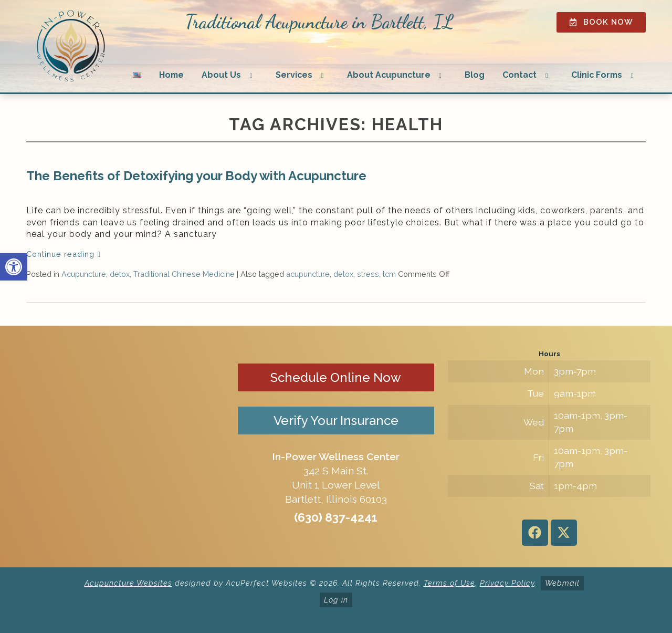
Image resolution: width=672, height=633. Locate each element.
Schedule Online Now (336, 377)
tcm (389, 274)
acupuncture (308, 274)
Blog (475, 75)
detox (120, 274)
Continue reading (63, 254)
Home (171, 75)
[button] (14, 267)
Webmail (562, 583)
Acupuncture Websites (128, 583)
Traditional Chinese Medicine (184, 274)
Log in (336, 600)
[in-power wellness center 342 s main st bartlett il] (123, 447)
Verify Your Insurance (336, 421)
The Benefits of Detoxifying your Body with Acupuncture (196, 176)
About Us (221, 75)
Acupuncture (84, 274)
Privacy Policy (507, 583)
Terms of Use (449, 583)
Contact (519, 75)
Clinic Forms (597, 75)
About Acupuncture (389, 75)
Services (294, 75)
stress (368, 274)
